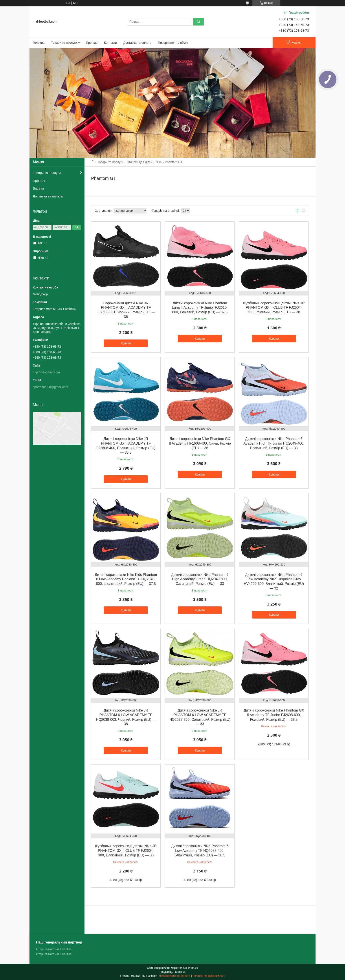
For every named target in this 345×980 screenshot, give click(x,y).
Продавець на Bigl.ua (172, 972)
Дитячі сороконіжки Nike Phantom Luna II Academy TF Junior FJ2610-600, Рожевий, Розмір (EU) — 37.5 (200, 308)
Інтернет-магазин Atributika (54, 949)
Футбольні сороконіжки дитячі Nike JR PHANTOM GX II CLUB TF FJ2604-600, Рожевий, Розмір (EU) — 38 (274, 308)
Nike (159, 162)
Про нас (92, 43)
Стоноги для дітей (139, 162)
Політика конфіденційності (209, 976)
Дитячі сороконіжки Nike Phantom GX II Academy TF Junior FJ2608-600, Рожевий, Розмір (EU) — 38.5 (274, 715)
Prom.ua (193, 968)
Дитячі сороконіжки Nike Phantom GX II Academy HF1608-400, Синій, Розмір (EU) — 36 (200, 443)
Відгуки (38, 188)
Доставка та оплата (137, 43)
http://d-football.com (46, 372)
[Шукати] (198, 22)
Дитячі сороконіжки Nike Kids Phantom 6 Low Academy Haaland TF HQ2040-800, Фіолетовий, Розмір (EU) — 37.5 (126, 579)
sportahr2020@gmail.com (50, 387)
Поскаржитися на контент (175, 976)
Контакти (110, 43)
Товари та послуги (64, 43)
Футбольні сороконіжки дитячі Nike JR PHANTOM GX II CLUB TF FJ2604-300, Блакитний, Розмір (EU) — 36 (126, 851)
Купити (126, 343)
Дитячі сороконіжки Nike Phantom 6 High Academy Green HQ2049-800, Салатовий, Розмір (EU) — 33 (200, 579)
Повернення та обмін (173, 43)
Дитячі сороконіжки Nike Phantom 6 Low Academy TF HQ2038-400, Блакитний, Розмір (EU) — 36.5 (200, 851)
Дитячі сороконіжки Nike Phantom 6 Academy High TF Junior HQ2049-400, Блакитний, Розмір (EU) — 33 (274, 443)
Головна (39, 43)
